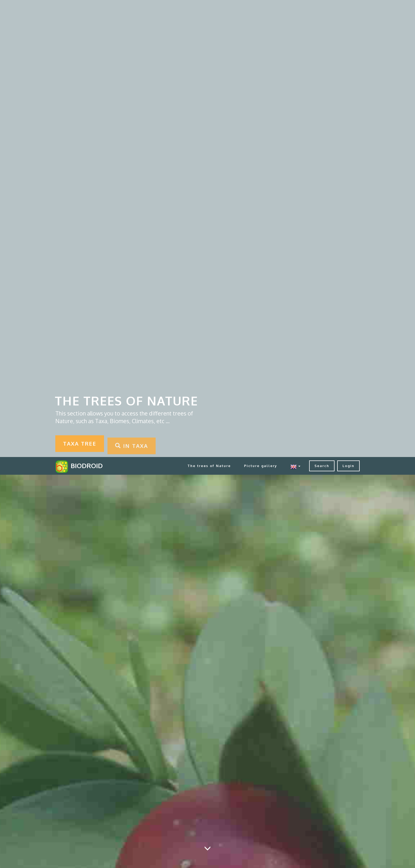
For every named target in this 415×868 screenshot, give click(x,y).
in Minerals (168, 584)
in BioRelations (89, 519)
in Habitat (326, 519)
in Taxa (89, 648)
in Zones (247, 648)
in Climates (247, 519)
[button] (295, 9)
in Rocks (247, 584)
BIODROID (87, 9)
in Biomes (168, 519)
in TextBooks (168, 648)
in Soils (326, 584)
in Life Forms (89, 584)
